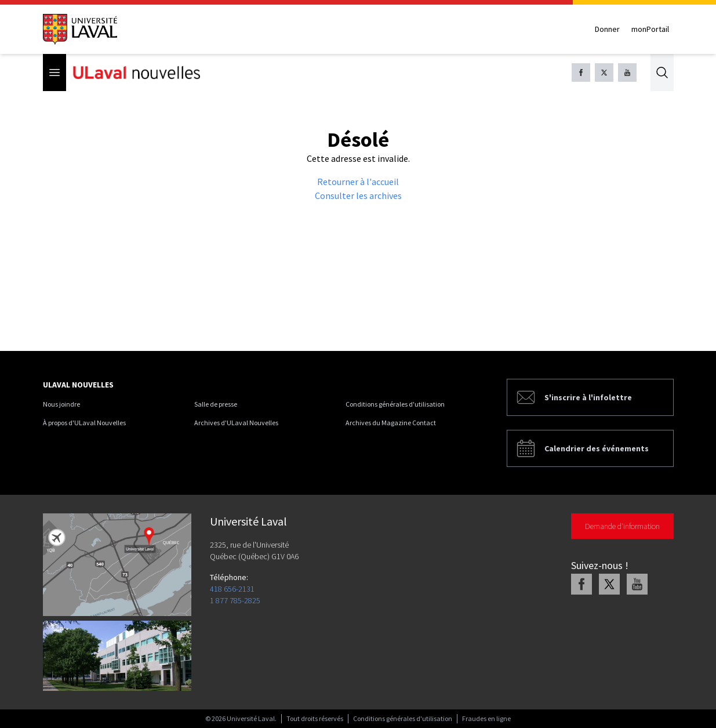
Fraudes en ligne (486, 718)
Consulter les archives (358, 195)
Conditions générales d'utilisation (395, 404)
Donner (607, 29)
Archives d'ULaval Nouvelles (236, 423)
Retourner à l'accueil (358, 182)
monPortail (650, 29)
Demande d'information (622, 526)
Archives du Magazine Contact (391, 423)
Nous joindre (61, 404)
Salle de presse (216, 404)
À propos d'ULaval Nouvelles (84, 423)
